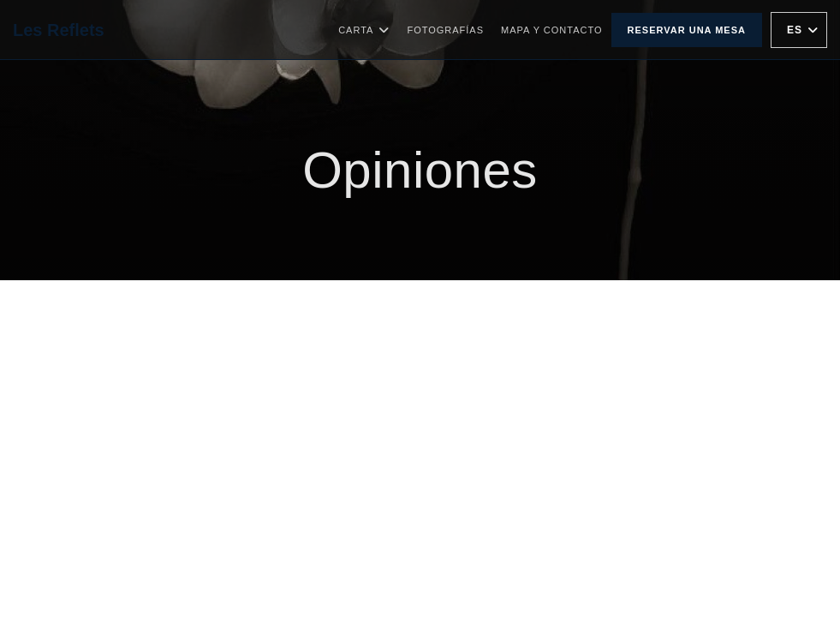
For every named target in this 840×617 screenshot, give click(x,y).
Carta (364, 30)
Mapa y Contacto (552, 30)
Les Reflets (59, 30)
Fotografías (445, 30)
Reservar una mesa (687, 30)
